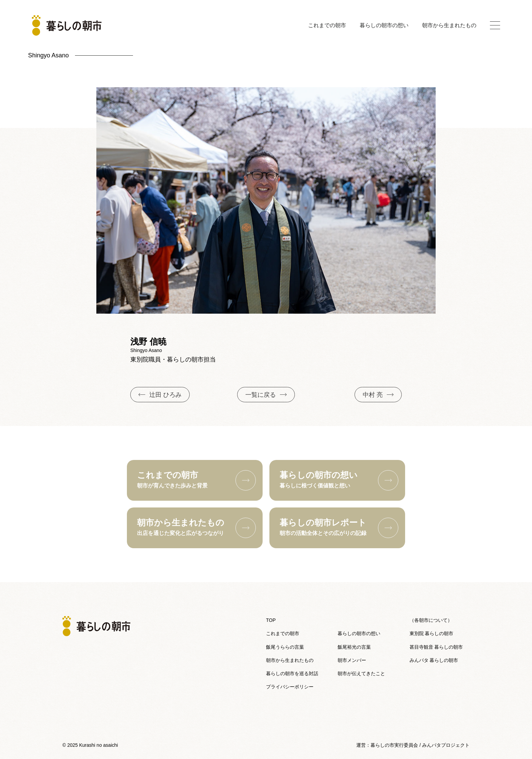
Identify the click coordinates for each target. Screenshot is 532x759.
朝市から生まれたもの (449, 25)
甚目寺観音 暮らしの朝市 (436, 647)
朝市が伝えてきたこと (361, 673)
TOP (271, 620)
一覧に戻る (266, 395)
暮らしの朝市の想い (384, 25)
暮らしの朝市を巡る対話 (292, 673)
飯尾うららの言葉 (285, 647)
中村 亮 (378, 395)
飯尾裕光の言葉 (354, 647)
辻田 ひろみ (160, 395)
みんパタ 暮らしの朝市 (434, 660)
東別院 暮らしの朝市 (432, 633)
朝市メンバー (352, 660)
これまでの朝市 (327, 25)
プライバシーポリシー (290, 687)
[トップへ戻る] (67, 25)
